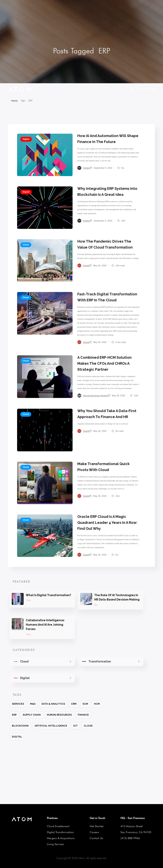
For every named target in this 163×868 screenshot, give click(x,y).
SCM (85, 704)
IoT (75, 726)
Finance (83, 715)
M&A (33, 704)
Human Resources (59, 715)
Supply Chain (32, 715)
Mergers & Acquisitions (61, 838)
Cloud (88, 726)
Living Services (55, 844)
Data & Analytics (53, 704)
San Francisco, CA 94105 (136, 832)
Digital (17, 737)
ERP (14, 715)
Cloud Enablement (58, 826)
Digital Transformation (60, 832)
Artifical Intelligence (51, 726)
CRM (74, 704)
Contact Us (96, 838)
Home (14, 101)
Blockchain (20, 726)
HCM (97, 704)
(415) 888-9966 (130, 838)
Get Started (97, 826)
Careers (94, 832)
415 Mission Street (132, 826)
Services (18, 704)
